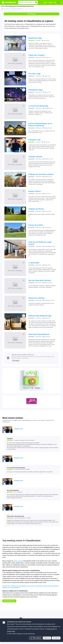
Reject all (47, 638)
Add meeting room (9, 601)
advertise (44, 6)
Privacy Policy (11, 631)
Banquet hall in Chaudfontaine (51, 586)
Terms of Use (51, 629)
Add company (16, 361)
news (23, 6)
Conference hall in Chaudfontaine (18, 586)
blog (33, 6)
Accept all (56, 638)
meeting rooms (17, 561)
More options (36, 638)
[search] (36, 2)
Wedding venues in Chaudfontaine (11, 587)
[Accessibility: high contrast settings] (55, 3)
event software (6, 6)
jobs (28, 6)
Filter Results (32, 14)
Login (45, 2)
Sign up (51, 2)
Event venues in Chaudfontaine (35, 586)
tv (19, 6)
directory (14, 6)
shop (38, 6)
